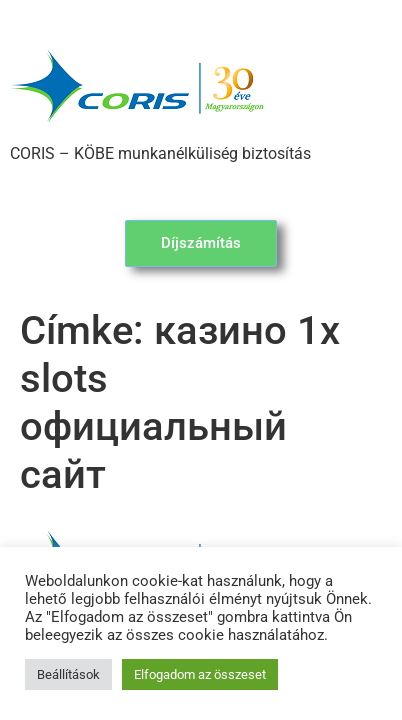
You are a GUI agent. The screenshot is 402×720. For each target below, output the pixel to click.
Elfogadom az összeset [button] (200, 674)
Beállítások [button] (68, 674)
